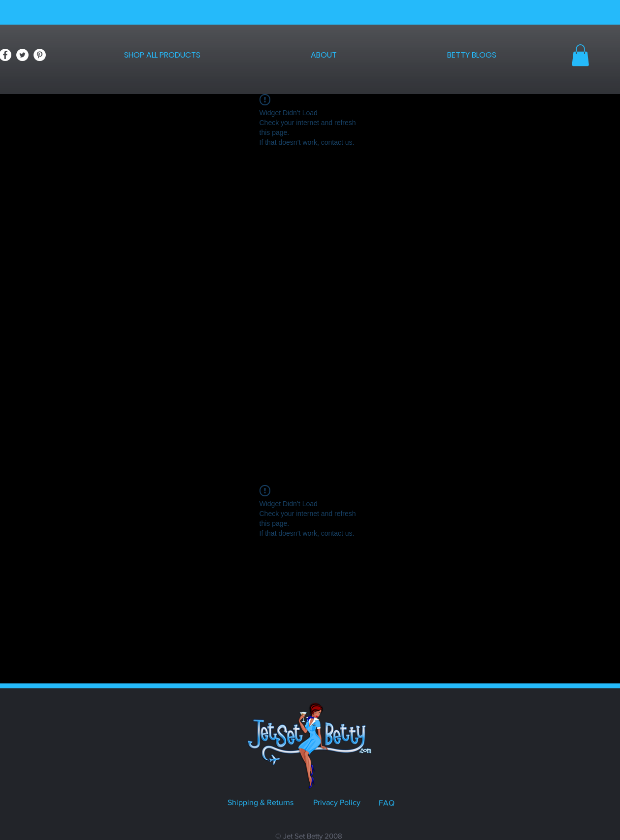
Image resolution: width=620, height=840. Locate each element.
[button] (580, 55)
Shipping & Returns (261, 802)
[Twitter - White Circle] (22, 55)
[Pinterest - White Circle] (40, 55)
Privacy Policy (337, 802)
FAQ (387, 803)
